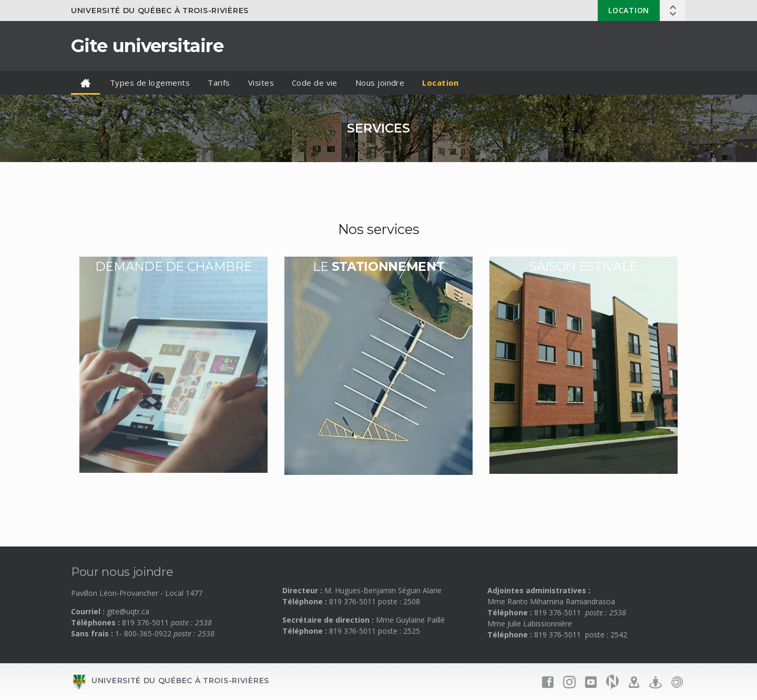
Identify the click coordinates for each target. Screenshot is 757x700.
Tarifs (219, 83)
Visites (261, 83)
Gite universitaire (147, 46)
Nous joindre (380, 83)
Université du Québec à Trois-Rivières (160, 11)
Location (629, 10)
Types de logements (150, 83)
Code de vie (315, 83)
